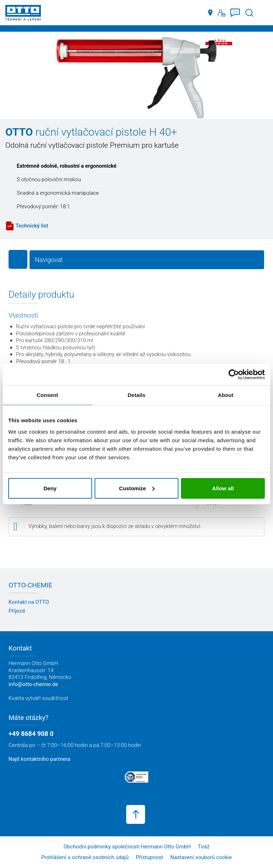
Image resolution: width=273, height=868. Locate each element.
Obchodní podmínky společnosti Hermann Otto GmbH (127, 847)
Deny (50, 488)
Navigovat (49, 260)
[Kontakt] (222, 13)
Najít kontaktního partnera (39, 759)
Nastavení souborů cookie (201, 857)
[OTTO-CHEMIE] (23, 14)
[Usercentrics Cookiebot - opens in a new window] (234, 375)
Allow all (223, 488)
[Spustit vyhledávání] (249, 13)
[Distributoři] (210, 13)
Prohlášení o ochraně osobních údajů (85, 857)
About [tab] (226, 395)
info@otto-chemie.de (33, 684)
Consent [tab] (47, 395)
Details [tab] (136, 395)
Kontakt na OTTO (29, 602)
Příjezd (17, 611)
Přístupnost (149, 857)
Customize (137, 488)
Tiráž (204, 847)
